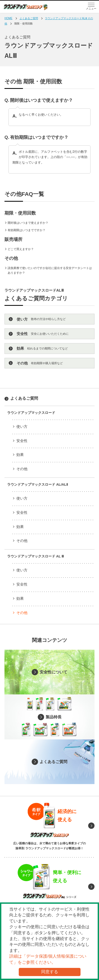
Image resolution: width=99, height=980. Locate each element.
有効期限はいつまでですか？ (27, 230)
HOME (8, 18)
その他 (22, 469)
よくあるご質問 (29, 18)
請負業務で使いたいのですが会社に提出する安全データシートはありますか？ (50, 270)
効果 (20, 455)
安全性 (22, 441)
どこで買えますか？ (21, 249)
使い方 (22, 426)
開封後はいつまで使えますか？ (28, 223)
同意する (50, 972)
